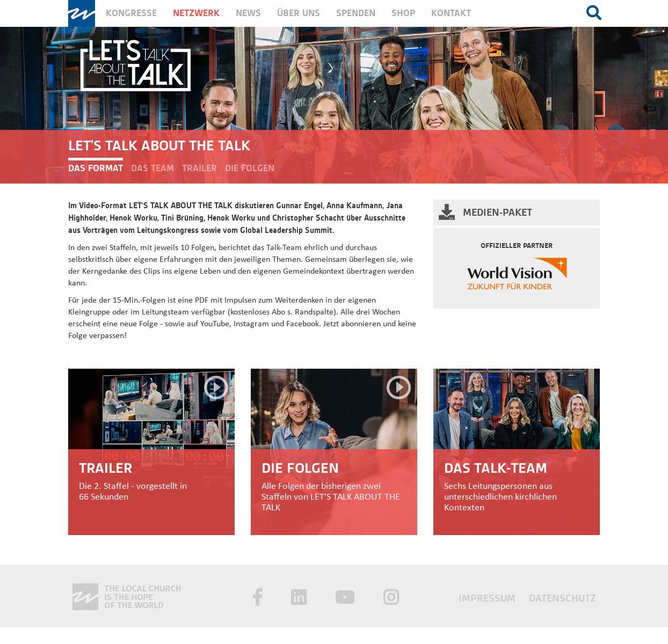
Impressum (488, 598)
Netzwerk (196, 13)
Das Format (96, 168)
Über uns (299, 13)
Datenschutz (562, 598)
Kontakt (451, 13)
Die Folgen (250, 168)
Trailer (199, 168)
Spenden (356, 13)
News (248, 13)
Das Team (153, 168)
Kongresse (131, 13)
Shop (403, 13)
